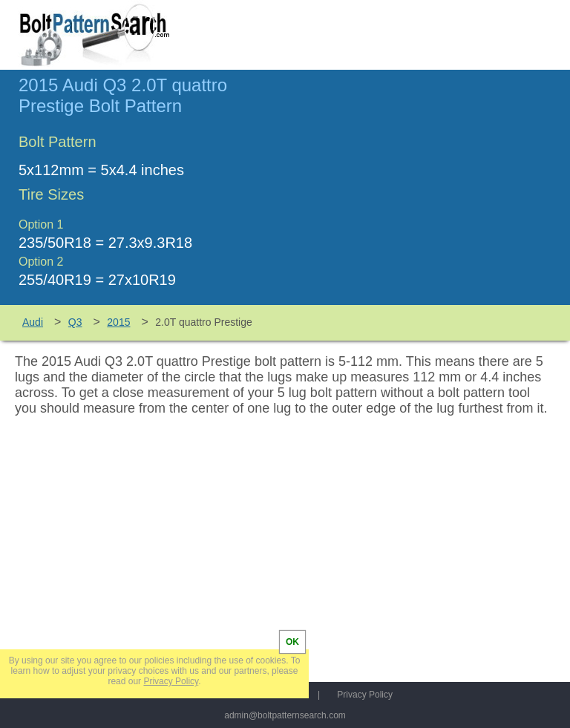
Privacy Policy (365, 695)
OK (292, 642)
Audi (33, 322)
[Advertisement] (427, 194)
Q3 (75, 322)
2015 (118, 322)
